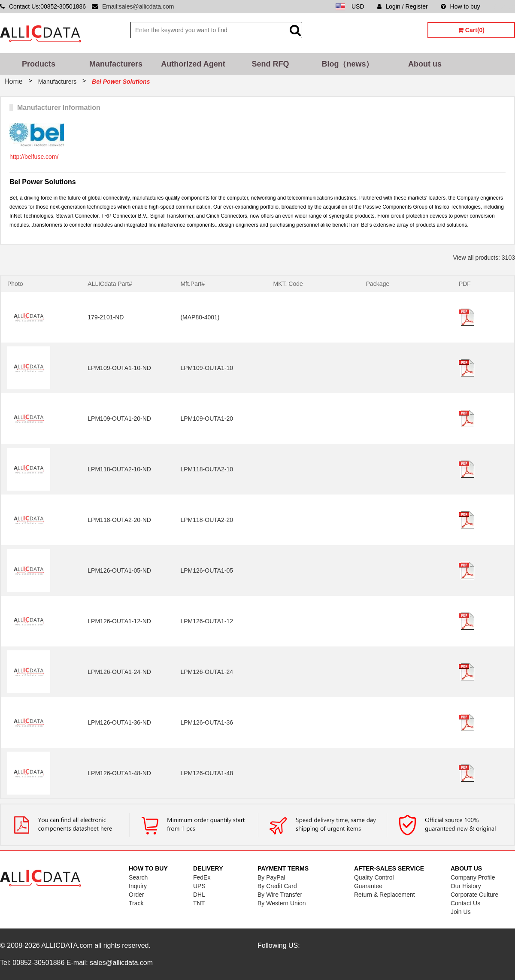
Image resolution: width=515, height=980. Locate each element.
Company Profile (473, 877)
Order (136, 895)
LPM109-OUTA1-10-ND (119, 368)
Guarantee (368, 886)
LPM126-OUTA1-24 (207, 672)
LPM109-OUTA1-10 (207, 368)
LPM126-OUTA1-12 (207, 621)
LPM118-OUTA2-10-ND (119, 469)
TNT (199, 903)
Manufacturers (116, 64)
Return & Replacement (385, 895)
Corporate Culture (474, 895)
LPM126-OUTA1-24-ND (119, 672)
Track (136, 903)
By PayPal (271, 877)
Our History (466, 886)
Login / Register (403, 6)
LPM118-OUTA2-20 (207, 520)
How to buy (460, 6)
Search (138, 877)
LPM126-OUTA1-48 (207, 773)
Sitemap (504, 6)
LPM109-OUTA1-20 (207, 419)
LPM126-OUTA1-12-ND (119, 621)
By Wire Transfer (280, 895)
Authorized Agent (193, 64)
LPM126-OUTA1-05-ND (119, 570)
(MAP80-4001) (200, 317)
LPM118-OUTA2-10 (207, 469)
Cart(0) (471, 30)
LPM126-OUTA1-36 (207, 722)
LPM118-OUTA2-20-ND (119, 520)
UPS (199, 886)
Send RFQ (270, 64)
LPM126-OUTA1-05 (207, 570)
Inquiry (138, 886)
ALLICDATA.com (67, 945)
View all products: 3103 (484, 258)
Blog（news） (347, 64)
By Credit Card (277, 886)
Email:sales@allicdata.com (138, 6)
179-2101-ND (106, 317)
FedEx (202, 877)
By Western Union (282, 903)
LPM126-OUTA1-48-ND (119, 773)
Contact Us (465, 903)
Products (39, 64)
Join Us (461, 912)
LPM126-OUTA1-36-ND (119, 722)
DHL (199, 895)
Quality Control (374, 877)
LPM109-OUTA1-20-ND (119, 419)
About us (425, 64)
